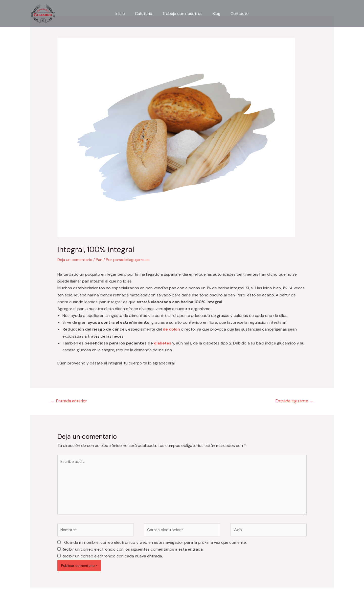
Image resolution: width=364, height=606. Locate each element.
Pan (100, 260)
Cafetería (146, 14)
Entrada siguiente (293, 401)
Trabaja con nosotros (182, 14)
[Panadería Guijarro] (43, 13)
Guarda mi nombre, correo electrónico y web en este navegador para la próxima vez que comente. (155, 545)
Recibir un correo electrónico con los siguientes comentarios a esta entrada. (133, 551)
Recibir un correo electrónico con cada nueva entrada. (112, 558)
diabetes (163, 343)
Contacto (236, 14)
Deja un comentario (75, 260)
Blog (214, 14)
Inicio (124, 14)
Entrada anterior (70, 401)
